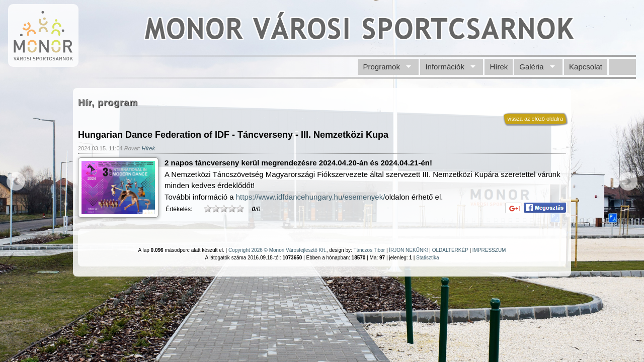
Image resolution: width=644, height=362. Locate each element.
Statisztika (428, 258)
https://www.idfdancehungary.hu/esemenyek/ (311, 197)
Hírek (499, 67)
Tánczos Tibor (369, 250)
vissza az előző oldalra (535, 119)
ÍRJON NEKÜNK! (408, 250)
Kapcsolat (586, 67)
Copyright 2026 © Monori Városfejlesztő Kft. (277, 250)
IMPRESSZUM (489, 250)
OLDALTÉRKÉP (450, 250)
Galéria (531, 67)
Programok (382, 67)
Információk (445, 67)
